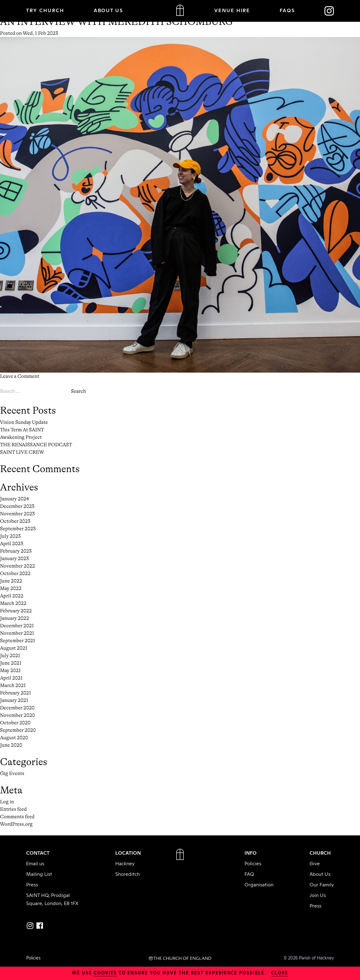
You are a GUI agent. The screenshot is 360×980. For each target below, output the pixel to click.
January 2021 (14, 700)
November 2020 (17, 715)
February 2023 (16, 551)
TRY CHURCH (45, 10)
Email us (35, 863)
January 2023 (14, 559)
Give (315, 863)
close (280, 972)
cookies (105, 972)
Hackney (125, 863)
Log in (7, 802)
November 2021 (17, 633)
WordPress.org (16, 824)
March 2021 (13, 685)
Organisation (259, 884)
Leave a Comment (20, 376)
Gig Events (12, 773)
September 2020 (18, 730)
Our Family (322, 884)
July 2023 (10, 536)
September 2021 (18, 641)
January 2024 (14, 499)
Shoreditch (128, 874)
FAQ (249, 874)
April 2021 (11, 678)
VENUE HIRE (232, 10)
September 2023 (18, 529)
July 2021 (10, 656)
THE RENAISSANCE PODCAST (36, 445)
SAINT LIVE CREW (22, 452)
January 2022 (14, 618)
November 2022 (17, 566)
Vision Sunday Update (24, 422)
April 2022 (12, 596)
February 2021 (16, 693)
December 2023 (17, 506)
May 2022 (11, 588)
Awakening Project (21, 437)
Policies (253, 863)
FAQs (287, 10)
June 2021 (11, 663)
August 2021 (14, 648)
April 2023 (12, 544)
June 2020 (11, 745)
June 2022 (11, 581)
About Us (320, 874)
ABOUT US (109, 10)
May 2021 (10, 671)
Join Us (318, 895)
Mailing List (39, 874)
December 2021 (17, 626)
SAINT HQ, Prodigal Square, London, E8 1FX (52, 899)
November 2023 (17, 514)
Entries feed (13, 809)
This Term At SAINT (22, 430)
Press (32, 884)
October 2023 (15, 521)
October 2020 (15, 723)
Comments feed (17, 817)
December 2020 (17, 708)
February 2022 (16, 611)
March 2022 (13, 603)
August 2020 (14, 738)
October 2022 (15, 574)
